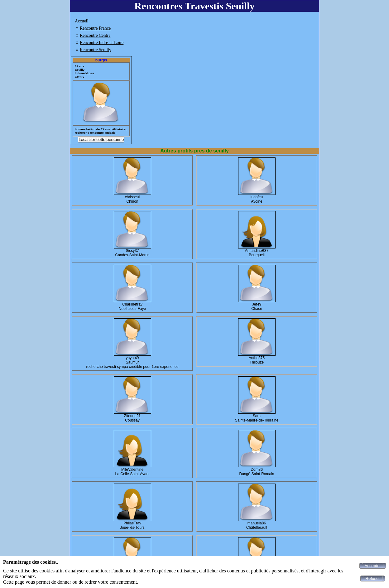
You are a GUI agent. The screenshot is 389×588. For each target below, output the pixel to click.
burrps (101, 60)
